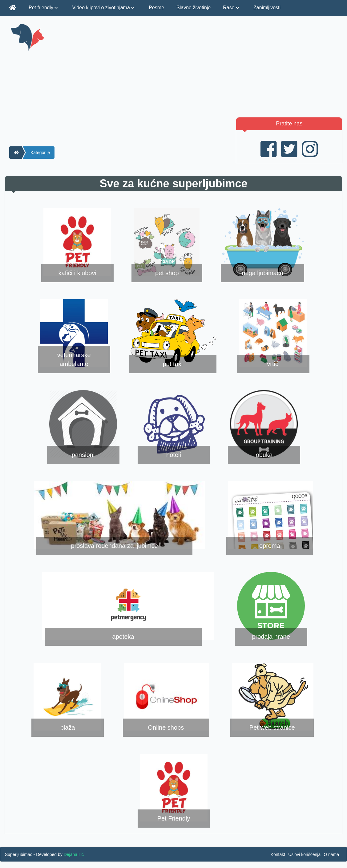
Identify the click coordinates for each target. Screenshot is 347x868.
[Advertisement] (232, 66)
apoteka (123, 637)
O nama (331, 854)
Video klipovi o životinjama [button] (104, 8)
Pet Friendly (174, 818)
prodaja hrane (271, 637)
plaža (68, 727)
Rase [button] (232, 8)
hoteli (174, 455)
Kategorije (40, 153)
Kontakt (278, 854)
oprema (270, 546)
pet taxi (173, 364)
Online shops (166, 727)
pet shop (167, 273)
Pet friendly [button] (44, 8)
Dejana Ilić (74, 854)
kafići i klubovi (77, 273)
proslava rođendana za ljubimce (115, 546)
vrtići (273, 364)
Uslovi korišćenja (304, 854)
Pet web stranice (272, 727)
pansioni (83, 455)
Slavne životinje (194, 8)
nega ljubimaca (262, 273)
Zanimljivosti (267, 8)
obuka (264, 455)
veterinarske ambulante (74, 359)
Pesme (156, 8)
